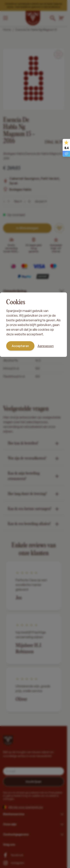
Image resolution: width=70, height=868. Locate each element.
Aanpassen (46, 346)
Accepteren (20, 346)
